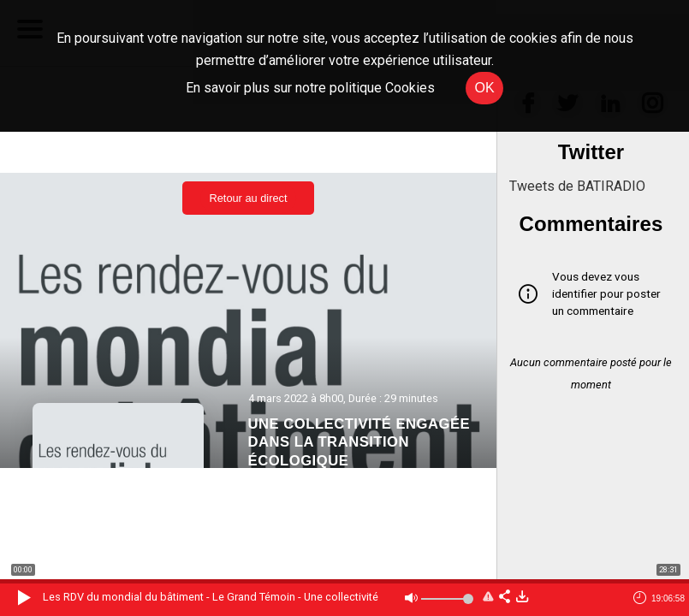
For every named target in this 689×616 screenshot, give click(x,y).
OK (484, 88)
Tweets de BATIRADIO (577, 186)
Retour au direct (248, 198)
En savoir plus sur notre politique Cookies (310, 88)
